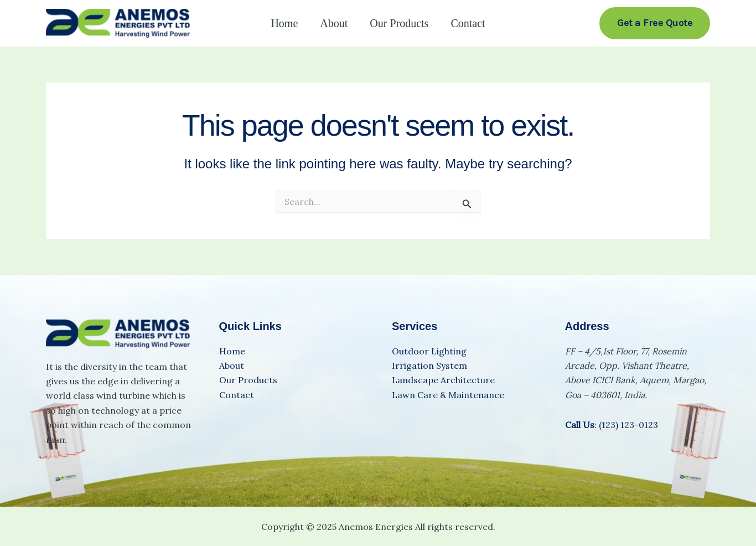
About (334, 23)
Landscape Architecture (443, 380)
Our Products (399, 23)
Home (284, 23)
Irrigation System (429, 365)
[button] (655, 23)
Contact (468, 23)
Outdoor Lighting (429, 351)
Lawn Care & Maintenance (448, 395)
